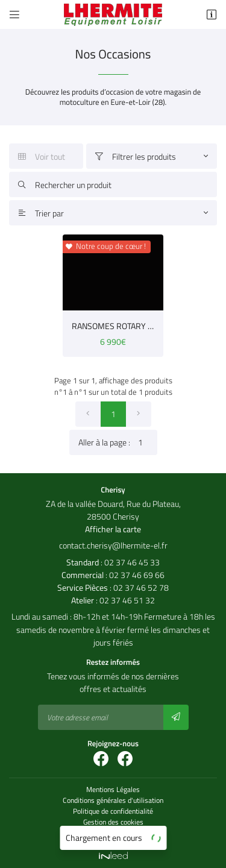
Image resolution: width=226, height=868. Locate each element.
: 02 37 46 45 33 (113, 562)
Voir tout (42, 156)
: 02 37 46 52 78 (113, 587)
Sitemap (113, 833)
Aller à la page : (118, 442)
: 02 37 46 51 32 (113, 600)
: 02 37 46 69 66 (113, 575)
